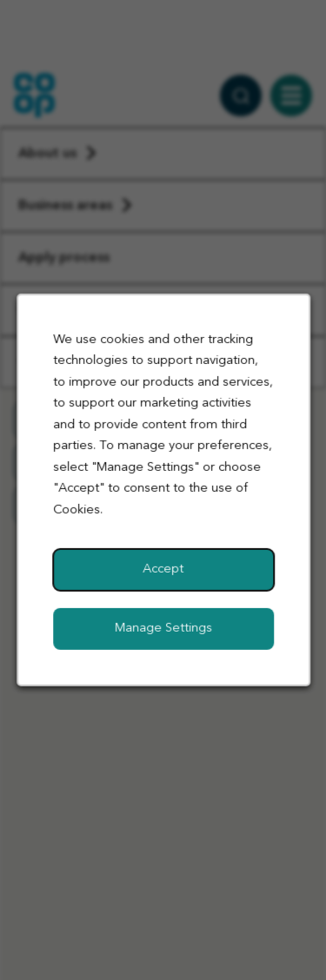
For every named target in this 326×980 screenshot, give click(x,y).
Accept (163, 569)
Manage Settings (163, 629)
